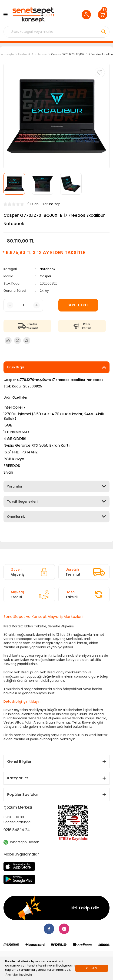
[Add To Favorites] (100, 72)
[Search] (56, 32)
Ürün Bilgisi (16, 367)
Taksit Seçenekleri (22, 501)
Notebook (48, 269)
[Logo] (33, 15)
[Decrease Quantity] (10, 305)
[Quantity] (23, 305)
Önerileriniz (16, 517)
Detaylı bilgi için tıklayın (22, 701)
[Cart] (104, 15)
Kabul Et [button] (92, 968)
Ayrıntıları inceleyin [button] (19, 975)
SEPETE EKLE (78, 305)
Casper (46, 276)
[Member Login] (87, 15)
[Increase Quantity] (37, 305)
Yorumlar (15, 486)
